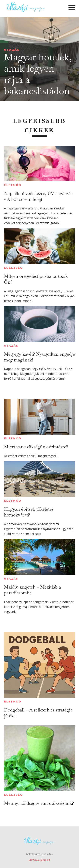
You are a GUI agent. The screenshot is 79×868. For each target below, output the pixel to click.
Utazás (12, 50)
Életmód (13, 185)
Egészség (13, 268)
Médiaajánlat (39, 860)
